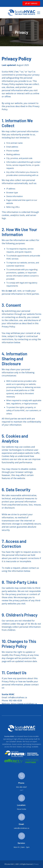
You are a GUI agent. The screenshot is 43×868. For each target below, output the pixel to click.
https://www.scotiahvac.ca (24, 704)
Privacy (36, 864)
